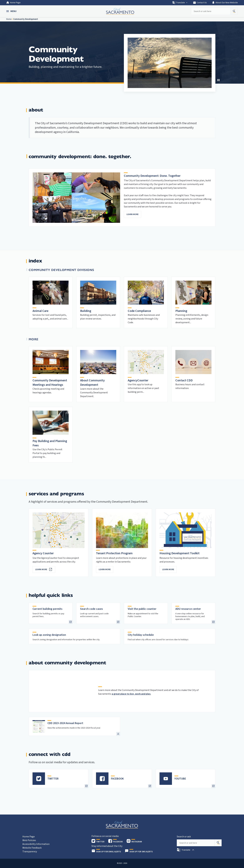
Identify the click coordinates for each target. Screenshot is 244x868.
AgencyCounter (138, 380)
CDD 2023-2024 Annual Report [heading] (65, 723)
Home (9, 19)
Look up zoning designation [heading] (49, 635)
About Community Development (92, 383)
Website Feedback (32, 848)
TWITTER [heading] (53, 779)
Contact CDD (184, 380)
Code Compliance (139, 311)
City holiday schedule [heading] (141, 635)
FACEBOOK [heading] (117, 779)
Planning (181, 311)
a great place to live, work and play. (131, 694)
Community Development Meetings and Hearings (50, 383)
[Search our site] (211, 11)
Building (86, 311)
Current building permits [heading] (47, 609)
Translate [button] (180, 3)
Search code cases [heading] (91, 609)
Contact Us (200, 3)
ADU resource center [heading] (188, 609)
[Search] (218, 843)
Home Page (13, 3)
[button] (12, 11)
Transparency (30, 852)
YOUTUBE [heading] (180, 779)
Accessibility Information (36, 844)
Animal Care (40, 311)
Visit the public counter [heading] (142, 609)
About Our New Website (225, 3)
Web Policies (29, 840)
